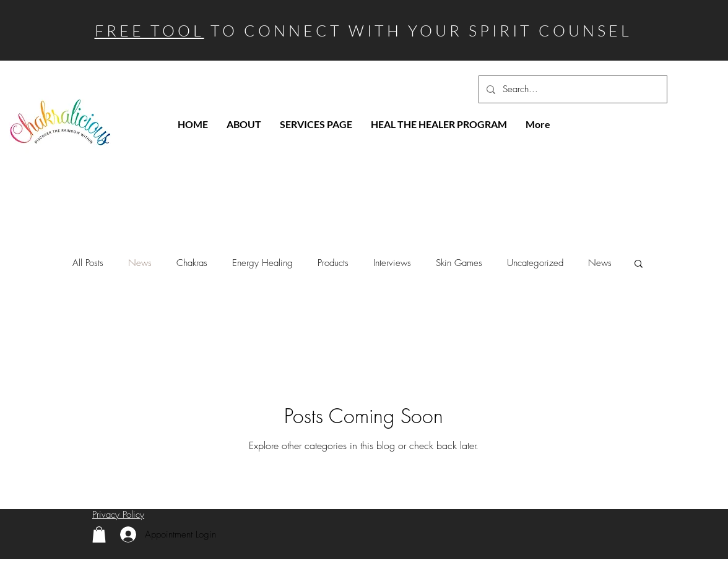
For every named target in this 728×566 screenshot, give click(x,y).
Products (333, 263)
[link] (99, 534)
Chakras (192, 263)
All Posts (88, 263)
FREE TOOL (149, 31)
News (140, 263)
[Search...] (572, 89)
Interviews (392, 263)
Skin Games (459, 263)
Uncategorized (535, 263)
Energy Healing (262, 263)
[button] (639, 264)
